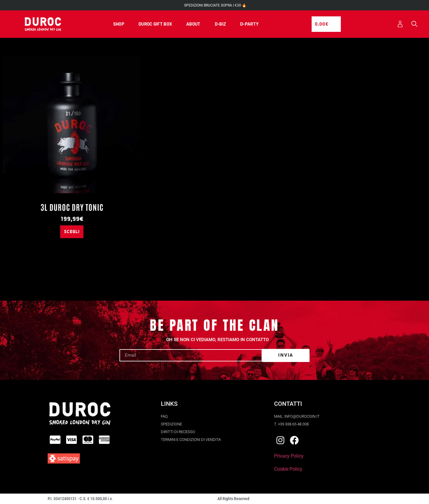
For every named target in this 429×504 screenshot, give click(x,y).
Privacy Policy (289, 456)
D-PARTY (249, 24)
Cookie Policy (288, 469)
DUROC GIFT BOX (155, 24)
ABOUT (193, 24)
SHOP (119, 24)
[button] (414, 25)
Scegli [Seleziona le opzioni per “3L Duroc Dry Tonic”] (72, 232)
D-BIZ (220, 24)
